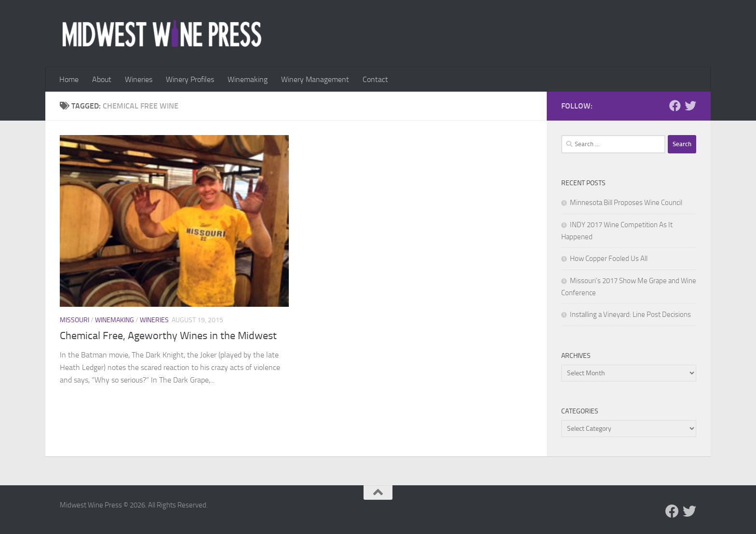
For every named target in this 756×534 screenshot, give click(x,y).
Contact (375, 79)
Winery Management (315, 79)
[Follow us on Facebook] (675, 106)
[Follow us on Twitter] (690, 106)
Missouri (74, 320)
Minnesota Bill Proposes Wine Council (626, 203)
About (102, 79)
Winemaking (248, 79)
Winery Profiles (190, 79)
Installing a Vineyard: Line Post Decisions (630, 315)
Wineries (139, 79)
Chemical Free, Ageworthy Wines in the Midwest (168, 336)
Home (69, 79)
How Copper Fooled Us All (609, 259)
